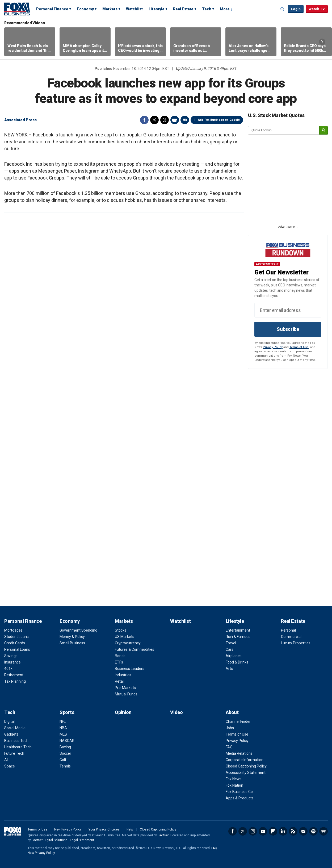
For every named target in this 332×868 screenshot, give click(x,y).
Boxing (65, 747)
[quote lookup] (284, 130)
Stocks (121, 630)
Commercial (291, 637)
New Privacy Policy (68, 829)
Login (296, 9)
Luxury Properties (296, 643)
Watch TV (317, 9)
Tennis (65, 766)
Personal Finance (52, 9)
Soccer (65, 753)
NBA (63, 728)
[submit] (323, 130)
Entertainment (238, 630)
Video (176, 712)
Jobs (230, 728)
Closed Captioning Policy (246, 766)
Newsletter (303, 831)
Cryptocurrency (128, 643)
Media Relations (239, 753)
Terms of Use (299, 347)
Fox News (234, 779)
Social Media (15, 728)
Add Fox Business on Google (219, 120)
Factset (163, 835)
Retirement (14, 675)
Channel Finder (238, 721)
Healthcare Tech (18, 747)
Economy (85, 9)
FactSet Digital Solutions (50, 840)
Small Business (72, 643)
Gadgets (11, 734)
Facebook (144, 120)
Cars (230, 649)
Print (175, 120)
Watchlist (134, 9)
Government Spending (78, 630)
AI (6, 760)
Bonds (120, 656)
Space (10, 766)
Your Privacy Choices (104, 829)
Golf (63, 760)
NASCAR (67, 741)
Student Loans (16, 637)
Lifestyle (157, 9)
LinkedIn (283, 831)
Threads (165, 120)
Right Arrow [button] (322, 42)
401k (8, 669)
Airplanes (234, 656)
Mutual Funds (126, 694)
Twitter (154, 120)
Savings (11, 656)
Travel (231, 643)
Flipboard (273, 831)
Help (130, 829)
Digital (9, 721)
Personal (288, 630)
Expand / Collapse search (283, 9)
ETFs (119, 662)
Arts (229, 669)
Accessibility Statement (246, 773)
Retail (120, 681)
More (225, 9)
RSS (293, 831)
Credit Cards (15, 643)
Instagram (253, 831)
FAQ (229, 747)
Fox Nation (234, 785)
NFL (63, 721)
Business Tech (16, 741)
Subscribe (288, 329)
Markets (110, 9)
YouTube (263, 831)
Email (185, 120)
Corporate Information (245, 760)
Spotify (313, 831)
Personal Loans (17, 649)
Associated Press (20, 120)
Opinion (123, 712)
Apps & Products (240, 798)
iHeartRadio (323, 831)
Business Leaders (130, 669)
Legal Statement (82, 840)
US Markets (125, 637)
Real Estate (183, 9)
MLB (63, 734)
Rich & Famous (238, 637)
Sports (67, 712)
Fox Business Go (239, 792)
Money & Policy (72, 637)
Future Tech (14, 753)
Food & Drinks (237, 662)
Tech (207, 9)
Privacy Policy (273, 347)
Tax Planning (15, 681)
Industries (123, 675)
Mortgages (13, 630)
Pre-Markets (125, 688)
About (232, 712)
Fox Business (17, 9)
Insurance (12, 662)
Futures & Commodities (135, 649)
